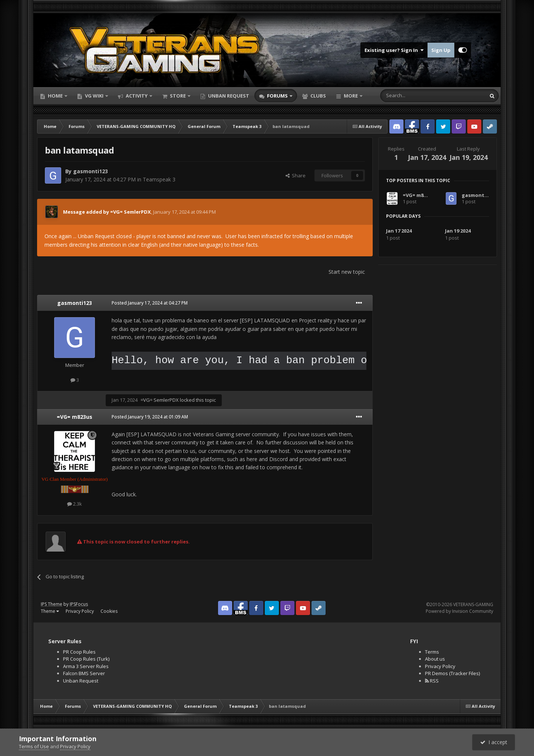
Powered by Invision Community (459, 611)
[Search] (415, 96)
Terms (432, 652)
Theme (50, 611)
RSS (432, 681)
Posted (150, 303)
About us (435, 659)
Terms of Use (34, 746)
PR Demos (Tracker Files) (452, 673)
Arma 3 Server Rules (86, 666)
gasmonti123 (90, 171)
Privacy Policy (80, 611)
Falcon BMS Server (84, 673)
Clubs (318, 96)
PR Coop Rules (79, 652)
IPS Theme (52, 604)
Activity (137, 96)
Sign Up (441, 50)
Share (296, 175)
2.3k (75, 504)
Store (178, 96)
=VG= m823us (75, 417)
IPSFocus (79, 604)
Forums (277, 96)
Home (55, 96)
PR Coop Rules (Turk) (86, 659)
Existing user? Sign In (394, 50)
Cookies (109, 611)
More (351, 96)
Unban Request (228, 96)
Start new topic (347, 272)
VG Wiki (94, 96)
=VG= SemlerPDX (160, 400)
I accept (494, 742)
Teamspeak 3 (159, 179)
